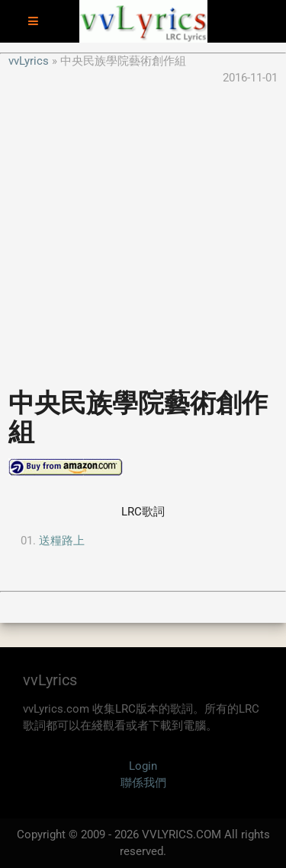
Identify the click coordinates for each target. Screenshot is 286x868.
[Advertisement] (143, 230)
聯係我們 (143, 783)
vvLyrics (29, 61)
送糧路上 (62, 541)
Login (143, 766)
